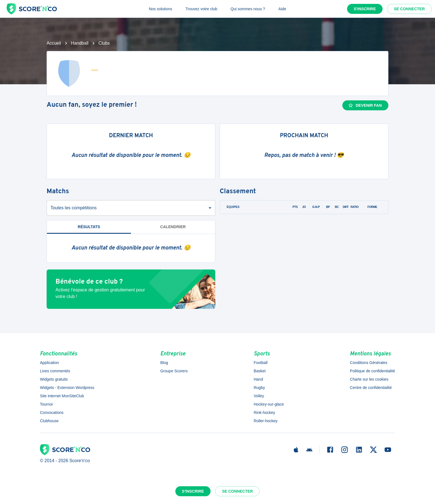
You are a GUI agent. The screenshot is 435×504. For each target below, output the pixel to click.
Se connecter (409, 9)
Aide (282, 9)
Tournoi (46, 404)
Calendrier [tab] (173, 227)
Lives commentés (55, 371)
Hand (258, 379)
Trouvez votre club (201, 9)
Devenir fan (365, 105)
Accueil (54, 43)
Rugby (259, 388)
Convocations (52, 413)
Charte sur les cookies (369, 379)
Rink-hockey (264, 413)
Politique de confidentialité (372, 371)
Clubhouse (49, 421)
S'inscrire (365, 9)
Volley (259, 396)
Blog (164, 363)
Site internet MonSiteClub (62, 396)
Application (50, 363)
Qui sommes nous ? (248, 9)
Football (261, 363)
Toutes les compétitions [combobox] (74, 208)
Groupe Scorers (174, 371)
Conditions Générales (369, 363)
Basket (260, 371)
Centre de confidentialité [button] (371, 388)
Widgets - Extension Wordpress (67, 388)
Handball (80, 43)
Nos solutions (160, 9)
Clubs (104, 43)
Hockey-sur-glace (269, 404)
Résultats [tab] (89, 227)
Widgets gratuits (54, 379)
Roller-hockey (265, 421)
